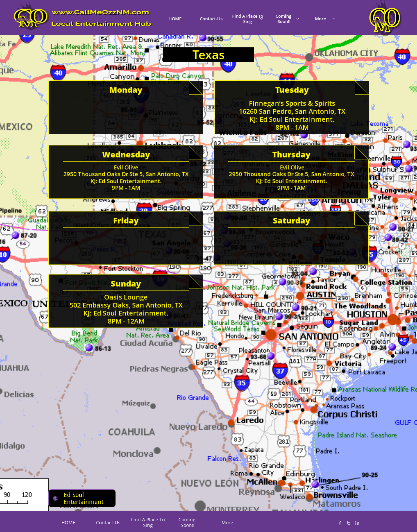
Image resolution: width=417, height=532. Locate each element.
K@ (288, 519)
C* (267, 520)
